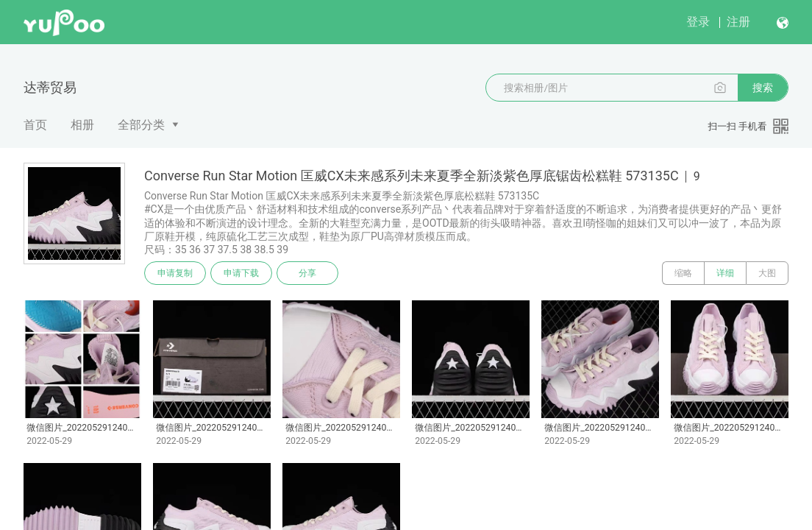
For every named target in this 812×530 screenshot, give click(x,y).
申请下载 (241, 273)
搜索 (763, 88)
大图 (767, 273)
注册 (738, 22)
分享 (307, 273)
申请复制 (175, 273)
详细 (725, 273)
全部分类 (141, 125)
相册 (82, 125)
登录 (698, 22)
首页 (35, 125)
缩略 (683, 273)
